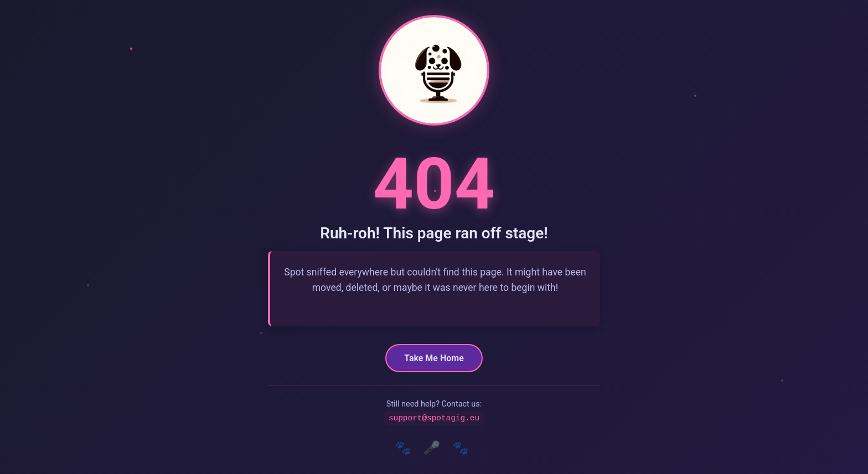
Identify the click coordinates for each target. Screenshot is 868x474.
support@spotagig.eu (434, 418)
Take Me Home (434, 358)
